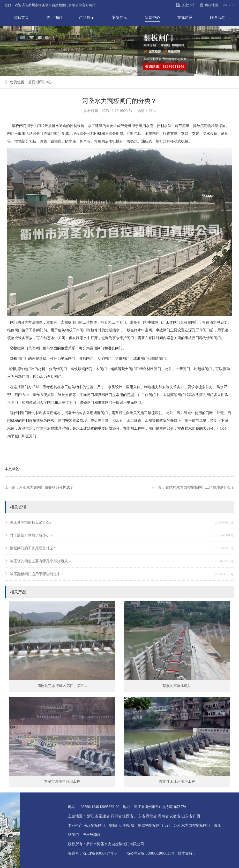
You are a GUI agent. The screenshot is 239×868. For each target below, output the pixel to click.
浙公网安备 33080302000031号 (151, 853)
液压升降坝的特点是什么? (121, 522)
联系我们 (218, 18)
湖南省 (163, 816)
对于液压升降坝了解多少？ (121, 535)
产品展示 (87, 18)
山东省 (187, 816)
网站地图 (211, 5)
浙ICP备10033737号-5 (99, 853)
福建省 (104, 816)
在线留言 (185, 18)
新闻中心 (152, 18)
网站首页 (21, 18)
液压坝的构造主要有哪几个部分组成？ (121, 561)
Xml (231, 5)
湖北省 (151, 816)
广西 (197, 816)
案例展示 (119, 18)
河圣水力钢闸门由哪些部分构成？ (46, 487)
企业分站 (188, 5)
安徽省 (175, 816)
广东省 (140, 816)
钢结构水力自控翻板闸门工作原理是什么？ (200, 487)
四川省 (116, 816)
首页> (33, 82)
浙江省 (93, 816)
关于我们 (54, 18)
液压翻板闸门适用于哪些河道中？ (121, 574)
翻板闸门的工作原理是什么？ (121, 548)
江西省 (128, 816)
